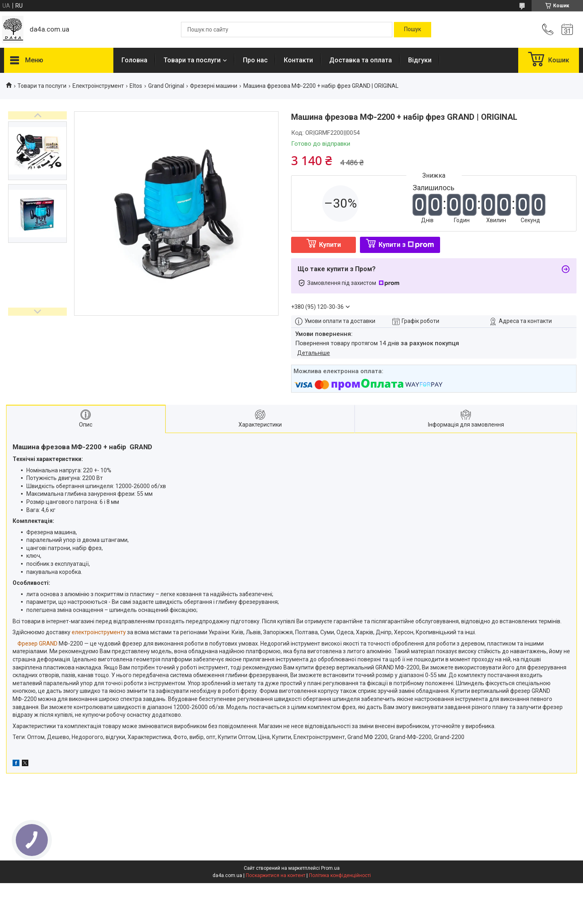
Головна (134, 60)
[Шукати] (413, 30)
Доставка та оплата (361, 60)
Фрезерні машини (214, 86)
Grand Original (166, 86)
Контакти (298, 60)
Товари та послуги (192, 60)
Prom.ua (330, 868)
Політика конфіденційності (340, 875)
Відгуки (420, 60)
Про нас (255, 60)
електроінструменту (99, 632)
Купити (330, 245)
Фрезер (28, 644)
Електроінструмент (98, 86)
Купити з (406, 245)
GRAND (48, 644)
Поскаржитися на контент (276, 875)
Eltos (136, 86)
